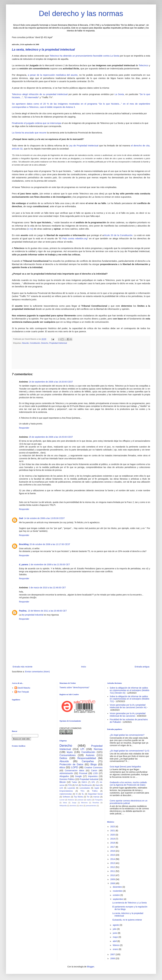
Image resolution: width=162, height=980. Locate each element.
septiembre (118, 899)
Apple (97, 788)
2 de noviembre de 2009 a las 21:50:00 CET (49, 565)
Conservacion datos (75, 770)
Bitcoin (63, 782)
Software (66, 797)
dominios (73, 806)
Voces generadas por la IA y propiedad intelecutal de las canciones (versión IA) (128, 706)
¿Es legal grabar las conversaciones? (127, 735)
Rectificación (87, 785)
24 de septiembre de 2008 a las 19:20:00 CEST (51, 382)
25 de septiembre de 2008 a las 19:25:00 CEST (51, 437)
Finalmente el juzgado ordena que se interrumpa (37, 123)
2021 (113, 831)
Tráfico (95, 791)
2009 (113, 879)
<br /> (35, 773)
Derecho (45, 343)
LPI (82, 749)
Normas (98, 749)
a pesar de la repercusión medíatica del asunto (52, 75)
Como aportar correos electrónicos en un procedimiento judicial (129, 802)
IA (77, 794)
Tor (88, 797)
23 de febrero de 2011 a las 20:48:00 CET (47, 611)
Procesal (83, 773)
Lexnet (62, 800)
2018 (113, 843)
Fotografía (99, 800)
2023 (113, 827)
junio (115, 933)
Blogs (94, 764)
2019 (113, 839)
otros (81, 806)
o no (30, 229)
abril (115, 941)
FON (70, 785)
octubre (117, 895)
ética (62, 767)
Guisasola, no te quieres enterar (127, 920)
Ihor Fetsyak (23, 692)
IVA (77, 785)
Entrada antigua (142, 667)
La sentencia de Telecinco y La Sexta (130, 903)
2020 (113, 835)
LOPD (75, 767)
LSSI (95, 773)
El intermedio (32, 97)
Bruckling (24, 544)
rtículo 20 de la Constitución (118, 235)
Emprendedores (66, 791)
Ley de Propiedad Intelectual (84, 146)
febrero (116, 945)
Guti (21, 518)
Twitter (74, 782)
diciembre (118, 887)
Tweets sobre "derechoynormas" (74, 687)
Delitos (63, 758)
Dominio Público (67, 779)
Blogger (90, 967)
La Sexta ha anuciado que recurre (29, 133)
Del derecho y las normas (81, 14)
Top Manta (78, 797)
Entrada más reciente (23, 667)
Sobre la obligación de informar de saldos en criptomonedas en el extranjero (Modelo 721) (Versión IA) (129, 690)
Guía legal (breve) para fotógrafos (125, 767)
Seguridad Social (95, 794)
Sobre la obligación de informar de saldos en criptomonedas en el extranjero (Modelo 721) (129, 699)
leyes (70, 752)
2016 (113, 851)
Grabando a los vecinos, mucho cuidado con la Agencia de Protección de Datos (128, 784)
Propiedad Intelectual (58, 343)
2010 (113, 875)
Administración (66, 773)
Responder (24, 428)
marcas (96, 797)
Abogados (64, 776)
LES (61, 788)
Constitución (35, 343)
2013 (113, 863)
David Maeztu (24, 688)
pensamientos (91, 806)
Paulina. (23, 611)
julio (115, 929)
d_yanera (24, 565)
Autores (90, 755)
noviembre (118, 891)
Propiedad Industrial (89, 779)
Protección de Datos (71, 764)
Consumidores (67, 755)
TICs (82, 791)
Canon (94, 770)
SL (83, 794)
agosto (116, 925)
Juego (74, 803)
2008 (113, 883)
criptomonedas (66, 794)
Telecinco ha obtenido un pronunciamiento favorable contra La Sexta (84, 56)
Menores (84, 803)
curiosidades (85, 788)
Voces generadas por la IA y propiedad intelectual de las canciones (128, 715)
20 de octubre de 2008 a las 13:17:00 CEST (50, 544)
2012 (113, 867)
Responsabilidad (87, 758)
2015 (113, 855)
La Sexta (119, 94)
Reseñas (96, 803)
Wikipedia (63, 806)
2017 (113, 847)
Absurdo (25, 343)
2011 (113, 871)
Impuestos (93, 776)
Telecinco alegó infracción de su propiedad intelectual (40, 94)
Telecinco (144, 65)
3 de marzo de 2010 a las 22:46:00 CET (47, 588)
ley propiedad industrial (33, 615)
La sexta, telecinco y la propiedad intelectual (43, 50)
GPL (93, 782)
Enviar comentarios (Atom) (37, 672)
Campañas (88, 761)
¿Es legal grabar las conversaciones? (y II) (129, 751)
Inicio (84, 667)
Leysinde (71, 788)
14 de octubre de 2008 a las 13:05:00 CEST (44, 518)
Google (78, 776)
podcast (80, 800)
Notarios (71, 800)
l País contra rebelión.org (74, 238)
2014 (113, 859)
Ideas (65, 803)
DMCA (84, 782)
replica (89, 800)
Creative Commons (93, 767)
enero (116, 949)
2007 (113, 954)
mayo (116, 937)
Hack (98, 785)
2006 (113, 958)
